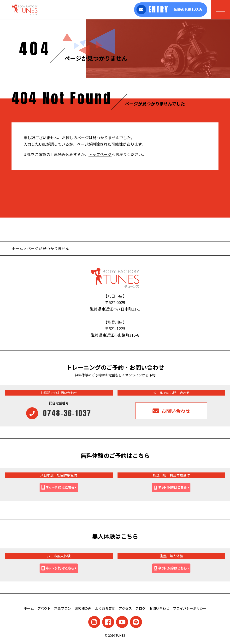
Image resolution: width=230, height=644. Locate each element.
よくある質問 (105, 608)
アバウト (44, 608)
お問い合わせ (159, 608)
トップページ (100, 154)
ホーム (17, 248)
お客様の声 (83, 608)
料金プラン (63, 608)
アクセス (125, 608)
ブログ (141, 608)
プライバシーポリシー (190, 608)
